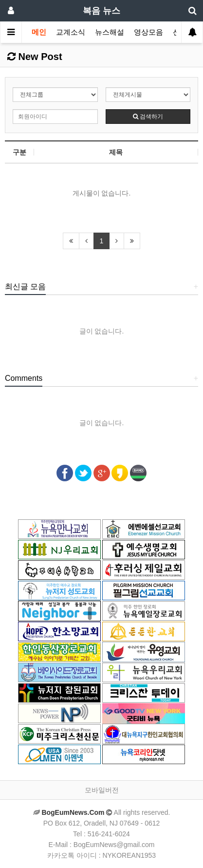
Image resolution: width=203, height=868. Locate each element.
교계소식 (71, 32)
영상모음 (148, 32)
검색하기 (148, 117)
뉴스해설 (110, 32)
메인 (39, 32)
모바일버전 (102, 790)
